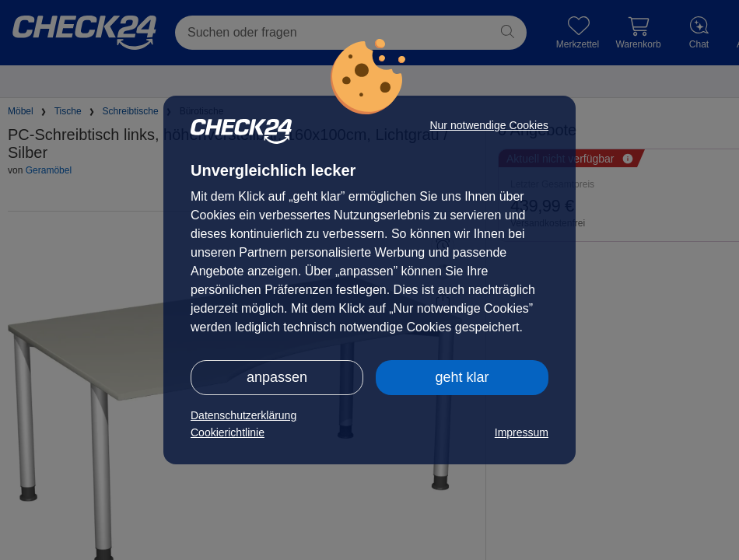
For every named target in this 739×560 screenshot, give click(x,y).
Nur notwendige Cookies (489, 125)
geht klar (462, 377)
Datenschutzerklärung (243, 415)
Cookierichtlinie (228, 432)
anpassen (277, 377)
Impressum (522, 432)
